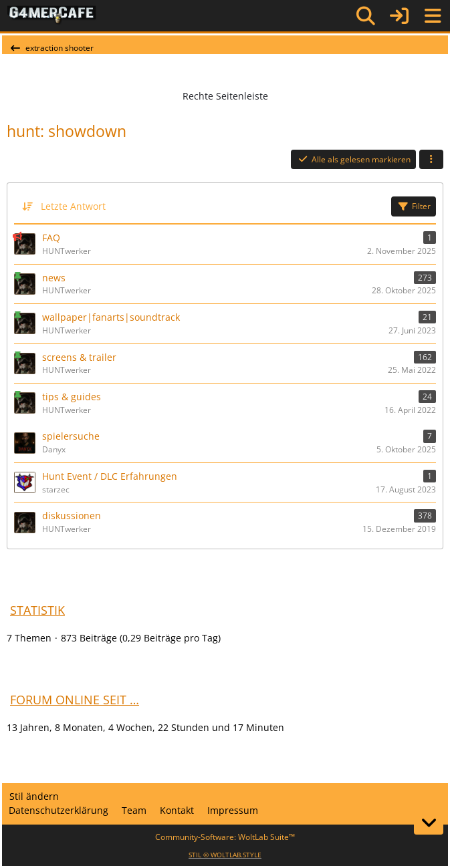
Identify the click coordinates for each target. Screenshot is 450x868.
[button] (431, 160)
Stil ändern (34, 796)
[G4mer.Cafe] (52, 15)
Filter (414, 206)
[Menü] (433, 16)
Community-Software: (225, 837)
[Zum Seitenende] (429, 823)
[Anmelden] (399, 16)
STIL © (225, 855)
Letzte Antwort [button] (73, 206)
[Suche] (366, 16)
